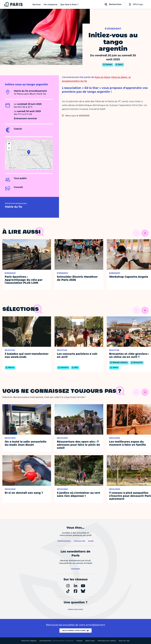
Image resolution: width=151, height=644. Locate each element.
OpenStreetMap (42, 169)
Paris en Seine (102, 77)
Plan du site (124, 641)
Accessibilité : (57, 641)
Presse (80, 641)
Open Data (90, 641)
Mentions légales (29, 641)
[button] (29, 152)
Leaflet (29, 169)
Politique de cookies (107, 641)
